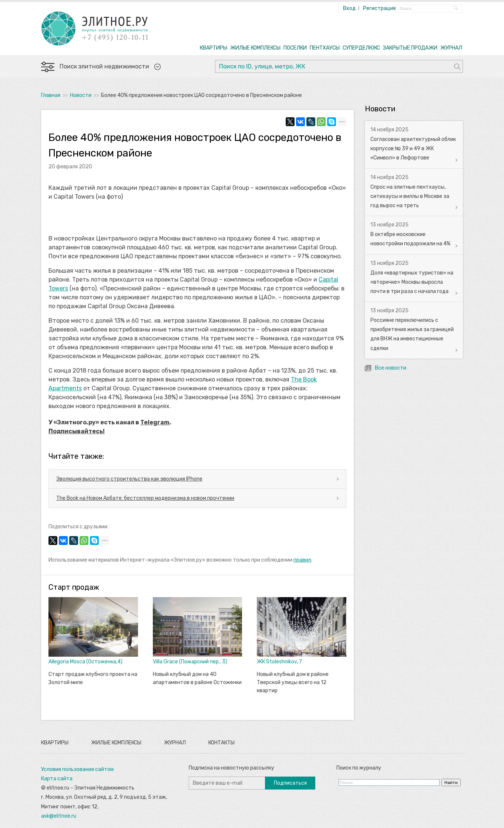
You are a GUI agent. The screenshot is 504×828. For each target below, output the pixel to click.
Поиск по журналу (359, 768)
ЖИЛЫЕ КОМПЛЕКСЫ (255, 48)
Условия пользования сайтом (77, 769)
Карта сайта (57, 779)
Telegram (155, 422)
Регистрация (379, 8)
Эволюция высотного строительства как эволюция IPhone (129, 479)
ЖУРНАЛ (451, 48)
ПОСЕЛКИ (295, 48)
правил (302, 560)
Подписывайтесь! (77, 431)
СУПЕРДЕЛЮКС (361, 48)
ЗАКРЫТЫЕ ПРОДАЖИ (410, 48)
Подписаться (290, 783)
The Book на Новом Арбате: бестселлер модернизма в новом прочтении (145, 498)
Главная (51, 95)
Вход (349, 8)
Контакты (221, 743)
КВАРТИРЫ (214, 48)
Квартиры (55, 743)
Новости (81, 95)
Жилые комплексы (116, 743)
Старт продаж (74, 587)
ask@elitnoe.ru (59, 816)
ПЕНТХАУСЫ (325, 48)
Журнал (175, 743)
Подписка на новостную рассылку (231, 768)
